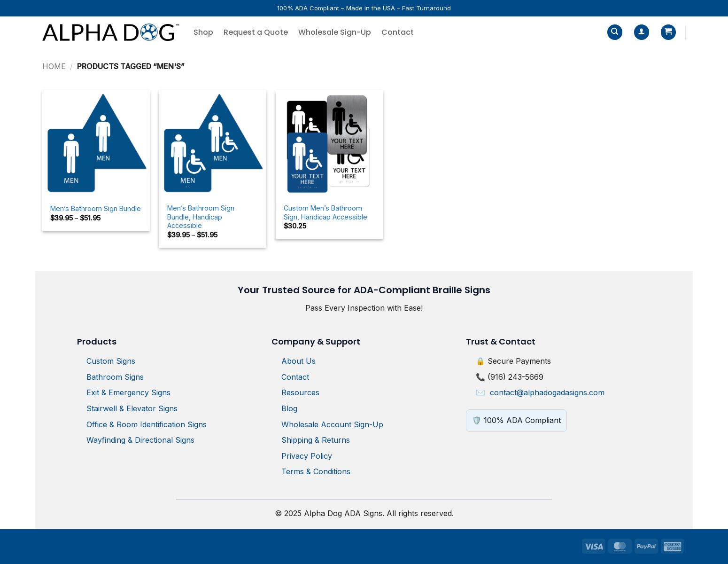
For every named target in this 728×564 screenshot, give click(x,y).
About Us (298, 361)
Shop (203, 32)
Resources (300, 392)
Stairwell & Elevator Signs (132, 408)
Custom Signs (111, 361)
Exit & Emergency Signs (128, 392)
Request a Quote (256, 32)
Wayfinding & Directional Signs (140, 440)
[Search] (615, 32)
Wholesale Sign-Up (335, 32)
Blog (289, 408)
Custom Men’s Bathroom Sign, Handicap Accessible (325, 212)
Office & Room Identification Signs (147, 424)
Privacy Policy (307, 456)
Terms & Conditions (316, 471)
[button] (642, 32)
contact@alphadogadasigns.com (547, 392)
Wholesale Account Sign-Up (332, 424)
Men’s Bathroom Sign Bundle (96, 208)
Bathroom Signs (115, 377)
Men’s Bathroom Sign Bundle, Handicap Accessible (201, 217)
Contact (398, 32)
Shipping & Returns (316, 440)
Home (54, 66)
